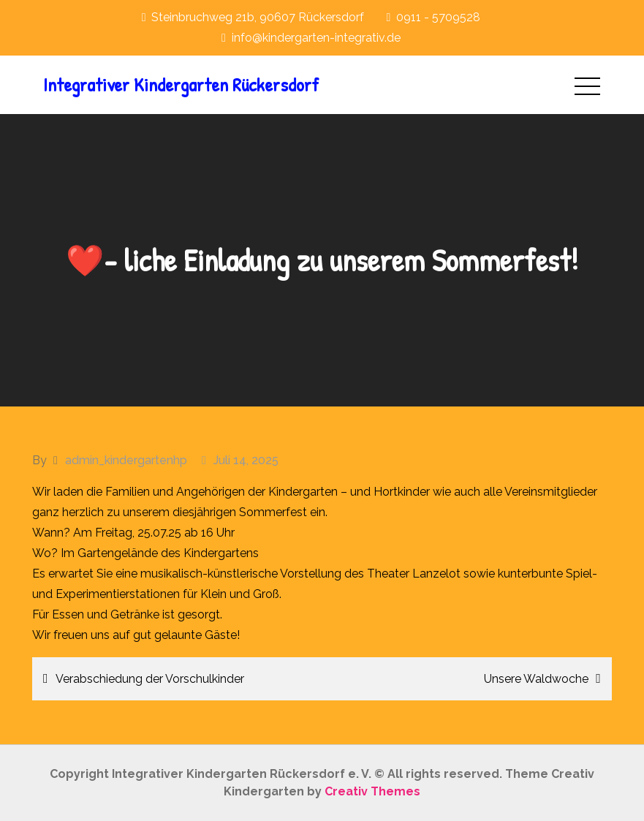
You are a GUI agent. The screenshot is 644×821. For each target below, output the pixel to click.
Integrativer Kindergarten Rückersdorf (181, 84)
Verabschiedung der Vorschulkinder (150, 679)
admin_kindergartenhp (126, 460)
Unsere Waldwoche (536, 679)
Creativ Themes (372, 791)
